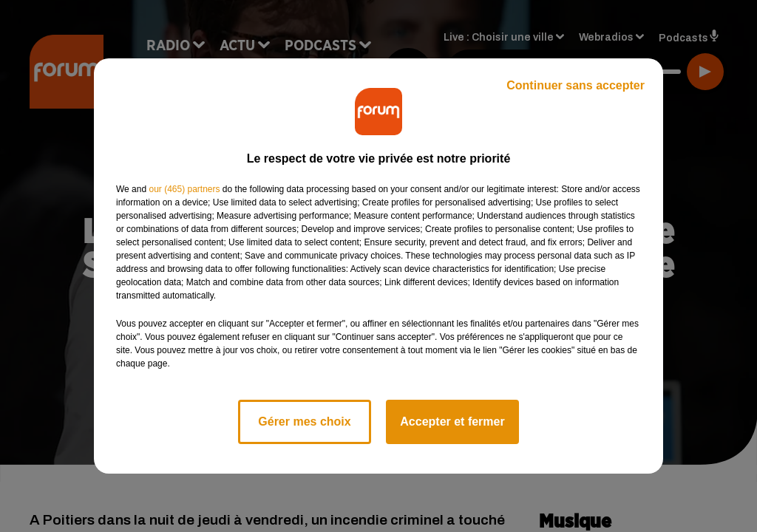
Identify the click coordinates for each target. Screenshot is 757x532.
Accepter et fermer (452, 422)
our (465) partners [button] (184, 189)
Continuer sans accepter (576, 85)
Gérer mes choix (304, 422)
